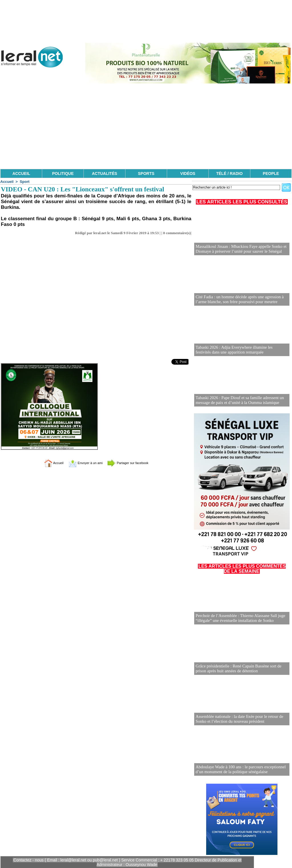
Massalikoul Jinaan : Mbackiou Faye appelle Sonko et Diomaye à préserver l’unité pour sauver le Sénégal (239, 249)
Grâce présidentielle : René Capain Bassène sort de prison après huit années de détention (236, 669)
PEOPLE (271, 173)
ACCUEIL (21, 173)
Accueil (7, 182)
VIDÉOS (188, 173)
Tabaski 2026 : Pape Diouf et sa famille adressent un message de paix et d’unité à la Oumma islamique (238, 400)
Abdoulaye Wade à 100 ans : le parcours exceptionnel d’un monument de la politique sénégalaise (238, 770)
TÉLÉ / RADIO (229, 173)
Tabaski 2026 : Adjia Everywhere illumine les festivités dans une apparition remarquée (240, 350)
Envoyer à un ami (82, 463)
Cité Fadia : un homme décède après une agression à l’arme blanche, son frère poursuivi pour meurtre (238, 300)
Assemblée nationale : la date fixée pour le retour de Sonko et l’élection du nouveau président (237, 719)
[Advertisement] (146, 126)
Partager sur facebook (134, 463)
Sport (25, 182)
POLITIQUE (63, 173)
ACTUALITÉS (105, 173)
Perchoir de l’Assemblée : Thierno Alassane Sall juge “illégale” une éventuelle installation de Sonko (238, 618)
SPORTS (146, 173)
